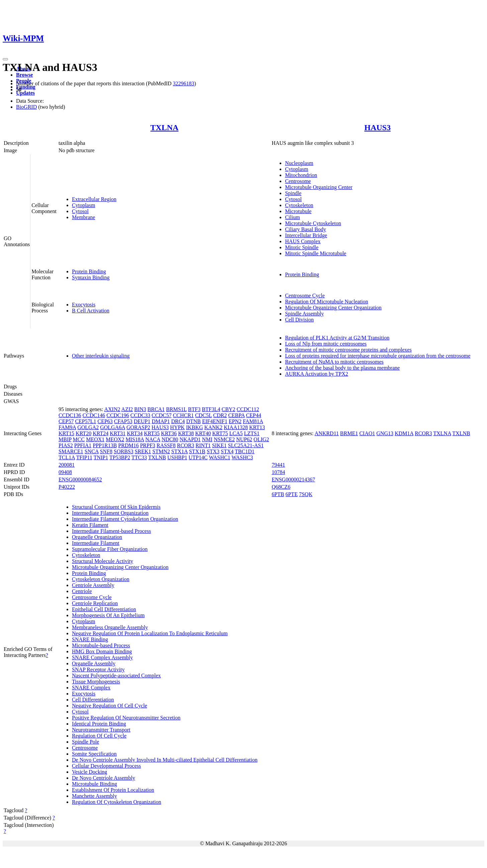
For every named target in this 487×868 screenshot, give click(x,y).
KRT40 (203, 433)
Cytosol (80, 211)
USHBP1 (177, 457)
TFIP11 (84, 457)
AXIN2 (112, 409)
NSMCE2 (224, 439)
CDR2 (220, 415)
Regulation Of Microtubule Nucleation (326, 302)
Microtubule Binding (94, 784)
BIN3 (140, 409)
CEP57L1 (85, 421)
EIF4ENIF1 (215, 421)
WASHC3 (242, 457)
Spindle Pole (85, 742)
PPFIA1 (83, 445)
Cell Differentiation (93, 700)
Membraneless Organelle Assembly (110, 627)
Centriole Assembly (93, 585)
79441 (278, 465)
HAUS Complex (303, 241)
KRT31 (118, 433)
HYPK (178, 427)
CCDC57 (162, 415)
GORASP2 (138, 427)
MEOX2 (115, 439)
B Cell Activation (91, 311)
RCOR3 (186, 445)
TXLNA (165, 127)
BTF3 (194, 409)
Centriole (82, 591)
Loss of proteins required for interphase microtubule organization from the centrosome (378, 356)
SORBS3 (124, 451)
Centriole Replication (95, 603)
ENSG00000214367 (293, 479)
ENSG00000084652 (80, 479)
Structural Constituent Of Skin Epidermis (116, 507)
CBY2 (229, 409)
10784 (278, 472)
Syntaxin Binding (91, 277)
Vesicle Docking (89, 772)
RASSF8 (166, 445)
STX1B (197, 451)
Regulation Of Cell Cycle (99, 736)
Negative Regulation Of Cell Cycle (110, 706)
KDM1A (404, 433)
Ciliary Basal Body (306, 229)
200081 (67, 465)
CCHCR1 (183, 415)
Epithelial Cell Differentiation (104, 609)
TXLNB (157, 457)
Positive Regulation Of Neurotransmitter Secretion (126, 718)
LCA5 (236, 433)
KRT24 (101, 433)
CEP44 (253, 415)
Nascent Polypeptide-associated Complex (116, 676)
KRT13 (257, 427)
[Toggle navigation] (5, 59)
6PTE (291, 494)
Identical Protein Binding (99, 724)
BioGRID (26, 107)
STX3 (213, 451)
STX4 (227, 451)
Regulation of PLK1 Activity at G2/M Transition (337, 338)
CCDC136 (70, 415)
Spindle (293, 193)
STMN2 (161, 451)
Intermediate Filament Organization (110, 513)
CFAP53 (123, 421)
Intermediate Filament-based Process (111, 531)
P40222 (67, 487)
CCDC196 (118, 415)
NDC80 (170, 439)
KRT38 (186, 433)
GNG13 (385, 433)
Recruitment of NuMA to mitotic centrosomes (334, 362)
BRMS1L (176, 409)
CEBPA (236, 415)
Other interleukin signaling (101, 356)
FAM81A (253, 421)
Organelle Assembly (94, 663)
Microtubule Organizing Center (319, 187)
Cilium (292, 217)
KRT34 (135, 433)
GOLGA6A (113, 427)
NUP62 (244, 439)
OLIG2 (261, 439)
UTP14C (198, 457)
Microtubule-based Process (101, 645)
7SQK (306, 494)
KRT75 (220, 433)
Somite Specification (94, 754)
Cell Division (299, 320)
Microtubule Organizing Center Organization (333, 308)
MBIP (65, 439)
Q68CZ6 (281, 487)
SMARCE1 (71, 451)
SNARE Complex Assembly (102, 657)
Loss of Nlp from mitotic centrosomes (326, 344)
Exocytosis (84, 305)
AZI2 (127, 409)
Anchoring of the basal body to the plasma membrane (342, 368)
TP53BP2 (120, 457)
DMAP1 (161, 421)
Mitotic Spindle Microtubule (316, 253)
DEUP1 (142, 421)
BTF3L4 (211, 409)
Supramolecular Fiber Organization (110, 549)
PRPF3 (148, 445)
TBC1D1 (245, 451)
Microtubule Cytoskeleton (313, 223)
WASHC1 (219, 457)
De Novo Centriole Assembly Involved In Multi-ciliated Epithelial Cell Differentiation (165, 760)
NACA (153, 439)
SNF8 (106, 451)
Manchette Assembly (94, 796)
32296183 (184, 83)
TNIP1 (101, 457)
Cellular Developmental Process (106, 766)
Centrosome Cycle (305, 296)
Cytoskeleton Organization (101, 579)
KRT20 (83, 433)
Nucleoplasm (299, 163)
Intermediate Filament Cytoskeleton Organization (125, 519)
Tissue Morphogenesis (96, 682)
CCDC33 (140, 415)
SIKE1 (219, 445)
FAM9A (67, 427)
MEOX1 (95, 439)
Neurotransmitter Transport (101, 730)
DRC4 (178, 421)
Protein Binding (89, 271)
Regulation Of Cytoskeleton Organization (117, 802)
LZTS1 (252, 433)
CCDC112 (248, 409)
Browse (24, 75)
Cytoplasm (83, 205)
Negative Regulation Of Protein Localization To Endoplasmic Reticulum (150, 633)
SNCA (92, 451)
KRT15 (66, 433)
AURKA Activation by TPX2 (317, 374)
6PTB (278, 494)
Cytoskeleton (299, 205)
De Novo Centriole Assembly (104, 778)
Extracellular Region (94, 199)
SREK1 (143, 451)
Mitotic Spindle (302, 247)
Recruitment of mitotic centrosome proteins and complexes (348, 350)
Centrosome (298, 181)
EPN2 (235, 421)
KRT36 (169, 433)
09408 (65, 472)
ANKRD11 (327, 433)
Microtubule (298, 211)
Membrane (83, 217)
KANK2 (213, 427)
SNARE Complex (91, 688)
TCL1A (67, 457)
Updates (25, 93)
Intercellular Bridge (306, 235)
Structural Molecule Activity (103, 561)
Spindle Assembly (304, 314)
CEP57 (66, 421)
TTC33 (139, 457)
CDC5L (203, 415)
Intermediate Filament (96, 543)
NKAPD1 (190, 439)
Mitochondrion (301, 175)
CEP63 (105, 421)
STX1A (179, 451)
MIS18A (135, 439)
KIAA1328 (236, 427)
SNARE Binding (90, 639)
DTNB (194, 421)
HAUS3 (377, 127)
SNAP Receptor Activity (98, 669)
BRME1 (349, 433)
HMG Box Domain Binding (102, 651)
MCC (79, 439)
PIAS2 (66, 445)
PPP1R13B (105, 445)
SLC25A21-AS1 (246, 445)
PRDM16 (128, 445)
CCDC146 (94, 415)
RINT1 (203, 445)
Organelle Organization (97, 537)
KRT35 (152, 433)
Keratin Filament (90, 525)
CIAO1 (367, 433)
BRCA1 (156, 409)
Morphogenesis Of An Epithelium (108, 615)
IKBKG (194, 427)
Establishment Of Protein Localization (113, 790)
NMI (207, 439)
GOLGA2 (88, 427)
